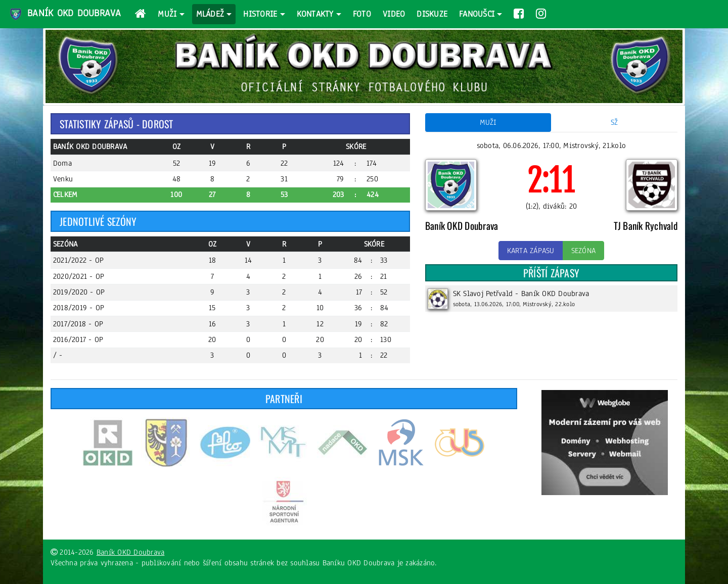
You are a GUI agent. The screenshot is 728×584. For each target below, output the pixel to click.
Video (394, 14)
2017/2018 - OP (78, 324)
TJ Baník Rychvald (646, 226)
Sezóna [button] (584, 251)
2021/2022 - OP (79, 260)
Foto (362, 14)
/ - (58, 355)
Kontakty (315, 14)
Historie (260, 14)
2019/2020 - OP (79, 292)
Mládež (210, 14)
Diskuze (432, 14)
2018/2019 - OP (79, 308)
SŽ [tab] (615, 122)
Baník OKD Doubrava (65, 14)
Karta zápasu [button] (531, 251)
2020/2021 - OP (79, 276)
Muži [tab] (488, 122)
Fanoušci (477, 14)
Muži (167, 14)
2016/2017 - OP (78, 339)
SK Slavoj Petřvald (483, 294)
